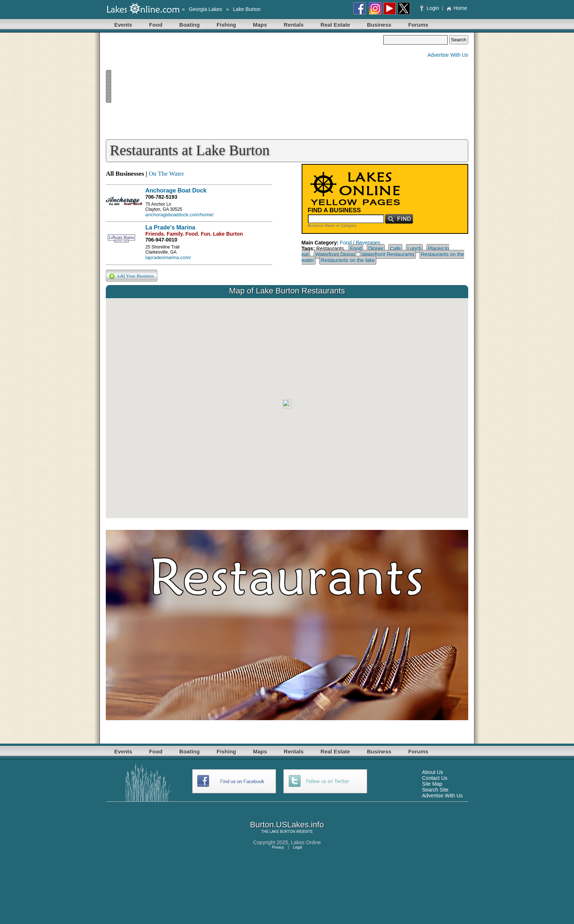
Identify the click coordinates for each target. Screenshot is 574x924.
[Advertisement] (245, 86)
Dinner (376, 248)
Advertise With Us (448, 55)
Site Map (432, 784)
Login (430, 8)
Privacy (278, 847)
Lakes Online (306, 842)
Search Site (435, 790)
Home (457, 8)
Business (379, 25)
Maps (260, 25)
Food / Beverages (360, 243)
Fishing (226, 25)
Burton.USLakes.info (287, 825)
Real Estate (336, 25)
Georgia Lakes (206, 9)
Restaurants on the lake (348, 260)
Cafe (395, 248)
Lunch (414, 248)
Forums (418, 25)
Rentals (294, 25)
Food (156, 25)
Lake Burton (247, 9)
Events (123, 25)
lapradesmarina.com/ (168, 257)
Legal (298, 847)
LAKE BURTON (282, 832)
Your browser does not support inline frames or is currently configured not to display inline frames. (287, 408)
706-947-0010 (161, 240)
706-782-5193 (161, 197)
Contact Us (435, 778)
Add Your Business (132, 276)
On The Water (166, 174)
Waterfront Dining (335, 254)
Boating (190, 25)
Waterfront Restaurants (388, 254)
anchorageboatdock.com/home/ (180, 215)
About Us (433, 772)
